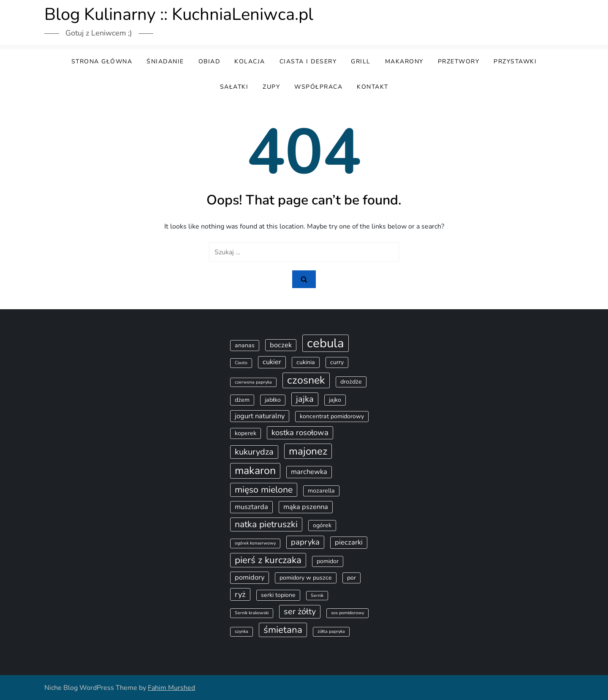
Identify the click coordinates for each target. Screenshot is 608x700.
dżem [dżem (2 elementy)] (242, 400)
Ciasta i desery (308, 61)
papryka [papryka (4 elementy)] (305, 542)
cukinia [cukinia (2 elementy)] (306, 362)
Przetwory (459, 61)
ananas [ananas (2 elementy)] (245, 345)
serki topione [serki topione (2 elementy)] (278, 595)
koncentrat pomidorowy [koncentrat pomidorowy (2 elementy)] (332, 416)
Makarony (404, 61)
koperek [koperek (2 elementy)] (246, 433)
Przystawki (515, 61)
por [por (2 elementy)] (351, 578)
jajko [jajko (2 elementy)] (335, 400)
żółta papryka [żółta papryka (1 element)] (331, 631)
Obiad (209, 61)
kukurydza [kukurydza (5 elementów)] (254, 452)
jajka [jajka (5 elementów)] (305, 399)
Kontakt (373, 87)
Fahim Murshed (171, 688)
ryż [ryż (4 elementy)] (240, 594)
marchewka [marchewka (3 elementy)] (309, 472)
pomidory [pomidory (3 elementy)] (250, 577)
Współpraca (318, 87)
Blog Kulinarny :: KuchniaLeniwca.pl (179, 14)
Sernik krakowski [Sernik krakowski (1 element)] (252, 613)
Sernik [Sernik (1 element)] (317, 595)
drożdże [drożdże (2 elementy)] (351, 382)
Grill (361, 61)
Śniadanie (165, 61)
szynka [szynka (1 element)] (242, 631)
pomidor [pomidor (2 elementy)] (328, 561)
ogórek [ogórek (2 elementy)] (322, 525)
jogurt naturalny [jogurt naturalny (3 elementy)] (260, 416)
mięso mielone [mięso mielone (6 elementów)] (264, 490)
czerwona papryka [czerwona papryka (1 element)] (253, 382)
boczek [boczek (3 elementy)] (281, 345)
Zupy (271, 87)
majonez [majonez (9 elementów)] (308, 451)
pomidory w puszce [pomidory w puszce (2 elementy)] (306, 578)
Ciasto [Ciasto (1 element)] (241, 363)
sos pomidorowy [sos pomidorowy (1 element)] (347, 613)
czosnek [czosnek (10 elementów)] (306, 380)
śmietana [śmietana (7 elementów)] (283, 630)
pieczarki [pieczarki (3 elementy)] (349, 542)
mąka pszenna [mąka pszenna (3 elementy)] (306, 507)
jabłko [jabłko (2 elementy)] (273, 400)
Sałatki (234, 87)
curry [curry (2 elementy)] (337, 362)
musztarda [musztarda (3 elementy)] (251, 507)
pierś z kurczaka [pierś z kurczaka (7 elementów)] (268, 560)
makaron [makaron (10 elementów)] (255, 471)
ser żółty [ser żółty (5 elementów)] (300, 611)
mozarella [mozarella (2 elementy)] (321, 491)
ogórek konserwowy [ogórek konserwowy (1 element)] (255, 543)
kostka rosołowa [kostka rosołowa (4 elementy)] (300, 433)
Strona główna (102, 61)
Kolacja (250, 61)
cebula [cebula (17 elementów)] (326, 343)
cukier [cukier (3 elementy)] (272, 362)
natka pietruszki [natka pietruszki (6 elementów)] (266, 524)
